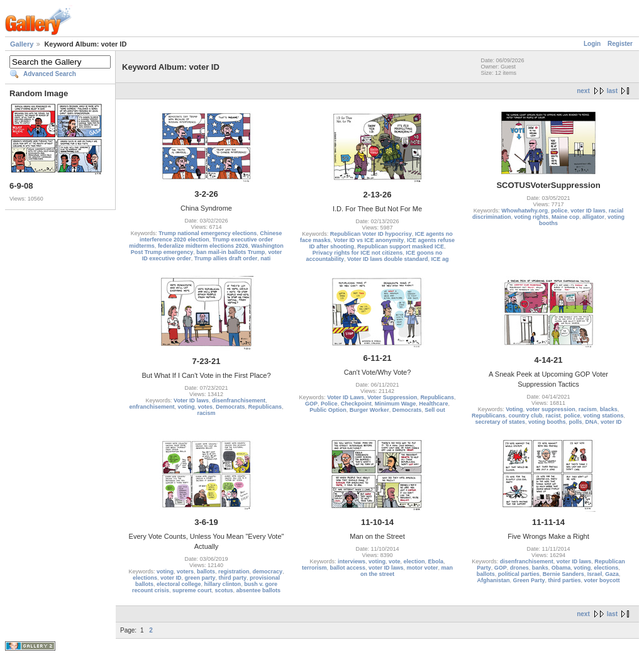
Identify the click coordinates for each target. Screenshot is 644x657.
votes (205, 407)
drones (519, 568)
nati (265, 258)
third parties (565, 580)
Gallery (22, 44)
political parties (519, 574)
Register (620, 44)
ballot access (347, 568)
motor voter (423, 568)
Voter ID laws (191, 400)
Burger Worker (369, 410)
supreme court (192, 590)
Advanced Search (50, 74)
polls (576, 422)
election (414, 561)
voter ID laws (588, 211)
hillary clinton (223, 584)
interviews (352, 561)
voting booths (547, 422)
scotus (224, 590)
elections (145, 578)
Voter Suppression (392, 397)
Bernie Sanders (563, 574)
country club (525, 416)
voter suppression (551, 409)
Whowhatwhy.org (525, 211)
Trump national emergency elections (208, 233)
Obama (561, 568)
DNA (592, 422)
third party (233, 578)
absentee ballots (259, 590)
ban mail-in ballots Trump (230, 252)
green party (200, 578)
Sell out (435, 410)
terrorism (314, 568)
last (612, 91)
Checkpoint (356, 404)
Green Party (529, 580)
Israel (595, 574)
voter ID (611, 422)
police (559, 211)
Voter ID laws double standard (387, 259)
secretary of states (500, 422)
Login (592, 44)
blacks (609, 409)
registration (234, 571)
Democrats (230, 407)
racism (206, 413)
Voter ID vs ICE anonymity (369, 240)
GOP (311, 404)
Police (329, 404)
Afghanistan (493, 580)
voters (185, 571)
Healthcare (433, 404)
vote (395, 561)
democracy (268, 571)
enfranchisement (152, 407)
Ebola (436, 561)
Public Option (328, 410)
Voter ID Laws (346, 397)
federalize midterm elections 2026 (203, 246)
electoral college (179, 584)
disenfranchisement (239, 400)
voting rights (531, 217)
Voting (514, 409)
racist (553, 416)
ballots (206, 571)
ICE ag (440, 259)
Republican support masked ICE (401, 246)
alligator (593, 217)
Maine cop (565, 217)
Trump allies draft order (226, 258)
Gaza (612, 574)
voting (186, 407)
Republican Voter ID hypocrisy (371, 234)
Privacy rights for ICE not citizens (358, 253)
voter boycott (602, 580)
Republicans (265, 407)
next (583, 91)
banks (540, 568)
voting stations (604, 416)
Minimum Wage (396, 404)
